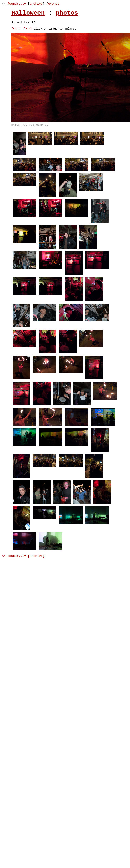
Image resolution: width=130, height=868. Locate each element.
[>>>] (28, 29)
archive (36, 4)
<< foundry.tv (14, 557)
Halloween (28, 13)
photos (67, 13)
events (54, 4)
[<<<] (16, 29)
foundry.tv (17, 4)
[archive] (36, 557)
